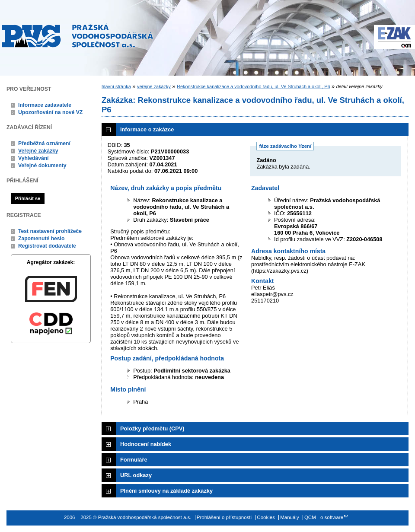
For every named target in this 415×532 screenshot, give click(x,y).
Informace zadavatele (45, 105)
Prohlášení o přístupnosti (224, 517)
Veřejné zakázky (38, 151)
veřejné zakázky (154, 86)
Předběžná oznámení (44, 143)
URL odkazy (136, 475)
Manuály (290, 517)
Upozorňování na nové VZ (50, 112)
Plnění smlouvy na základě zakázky (166, 491)
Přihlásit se (28, 198)
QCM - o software (324, 517)
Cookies (266, 517)
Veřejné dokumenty (42, 166)
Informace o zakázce (147, 129)
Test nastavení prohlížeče (50, 231)
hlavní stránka (116, 86)
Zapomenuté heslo (41, 239)
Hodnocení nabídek (146, 444)
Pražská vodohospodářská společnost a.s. (77, 35)
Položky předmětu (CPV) (152, 428)
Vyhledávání (34, 158)
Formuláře (134, 460)
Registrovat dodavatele (47, 246)
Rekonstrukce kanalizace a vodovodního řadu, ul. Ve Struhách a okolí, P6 (253, 86)
